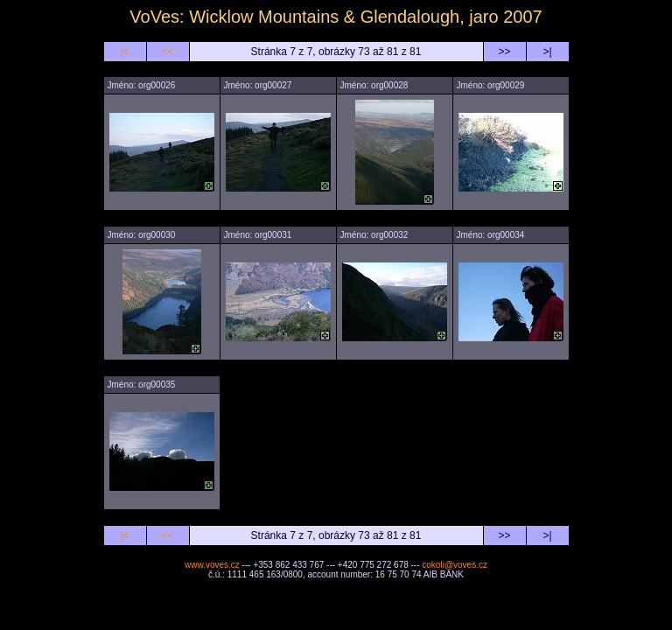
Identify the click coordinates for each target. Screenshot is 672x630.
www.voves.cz (212, 565)
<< (167, 52)
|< (124, 52)
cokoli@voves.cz (455, 565)
